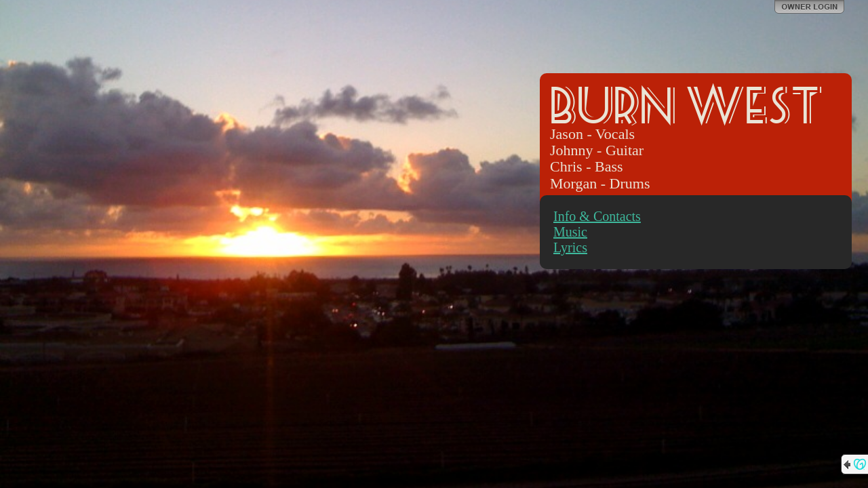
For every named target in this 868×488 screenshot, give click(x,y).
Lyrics (570, 247)
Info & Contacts (597, 216)
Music (570, 232)
